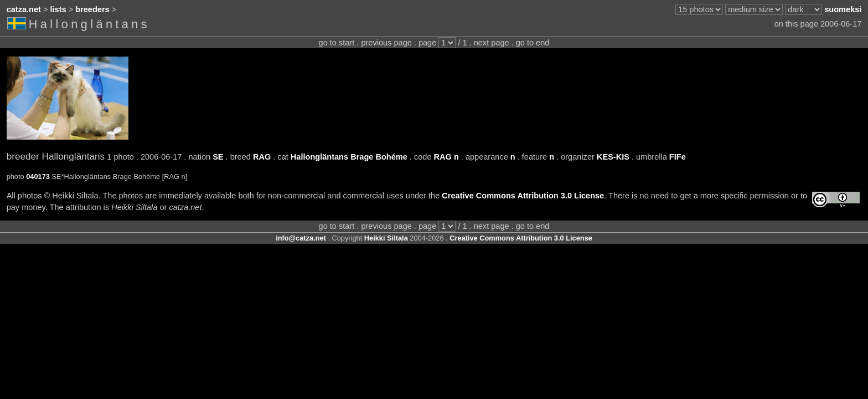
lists (58, 9)
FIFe (678, 157)
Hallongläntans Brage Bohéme (349, 157)
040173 (38, 177)
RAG (262, 157)
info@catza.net (301, 238)
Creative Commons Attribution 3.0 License (523, 196)
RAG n (446, 157)
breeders (92, 9)
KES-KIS (613, 157)
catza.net (24, 9)
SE (218, 157)
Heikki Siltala (386, 238)
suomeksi (843, 9)
